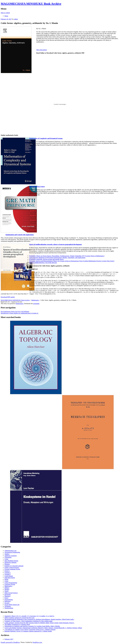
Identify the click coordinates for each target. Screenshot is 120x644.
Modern (7, 589)
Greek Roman (9, 576)
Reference (8, 601)
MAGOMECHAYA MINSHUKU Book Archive (31, 4)
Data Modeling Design (11, 561)
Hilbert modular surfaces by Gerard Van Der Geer (19, 618)
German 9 (7, 574)
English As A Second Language (14, 566)
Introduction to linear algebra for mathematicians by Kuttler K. (20, 313)
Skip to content (5, 13)
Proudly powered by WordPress (10, 642)
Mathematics (20, 304)
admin (16, 19)
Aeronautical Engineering (12, 552)
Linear (6, 581)
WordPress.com (37, 642)
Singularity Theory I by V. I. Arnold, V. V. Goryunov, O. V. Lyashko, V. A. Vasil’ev (29, 616)
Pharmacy (7, 596)
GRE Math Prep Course (37, 187)
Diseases (7, 564)
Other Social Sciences (11, 593)
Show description (42, 50)
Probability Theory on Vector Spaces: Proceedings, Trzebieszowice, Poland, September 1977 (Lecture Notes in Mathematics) (67, 256)
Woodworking (9, 608)
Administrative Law (10, 551)
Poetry (6, 598)
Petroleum (8, 594)
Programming (9, 600)
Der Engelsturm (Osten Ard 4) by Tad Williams (15, 312)
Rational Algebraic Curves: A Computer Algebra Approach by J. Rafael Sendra (28, 631)
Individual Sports (10, 578)
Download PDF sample (8, 297)
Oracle (7, 591)
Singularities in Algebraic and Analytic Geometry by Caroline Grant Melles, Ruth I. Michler (32, 626)
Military (7, 588)
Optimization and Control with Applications (20, 235)
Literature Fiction (10, 584)
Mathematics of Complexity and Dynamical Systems (46, 138)
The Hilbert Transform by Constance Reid (17, 624)
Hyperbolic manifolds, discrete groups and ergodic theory (46, 259)
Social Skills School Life (12, 605)
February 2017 (9, 639)
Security (7, 603)
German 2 (7, 573)
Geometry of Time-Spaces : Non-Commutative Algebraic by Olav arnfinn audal (28, 621)
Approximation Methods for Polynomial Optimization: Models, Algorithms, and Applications (57, 258)
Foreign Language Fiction (12, 569)
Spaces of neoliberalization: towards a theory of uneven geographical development (55, 244)
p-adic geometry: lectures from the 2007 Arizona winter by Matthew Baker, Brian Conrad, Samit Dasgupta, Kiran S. (39, 623)
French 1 (7, 571)
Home (6, 16)
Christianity (8, 557)
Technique (8, 606)
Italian (6, 579)
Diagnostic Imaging (10, 562)
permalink (36, 304)
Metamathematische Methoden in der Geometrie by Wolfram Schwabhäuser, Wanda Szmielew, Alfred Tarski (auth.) (39, 619)
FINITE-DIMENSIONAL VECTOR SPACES (43, 263)
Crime (6, 559)
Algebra (7, 554)
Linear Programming (11, 583)
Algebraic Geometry (11, 556)
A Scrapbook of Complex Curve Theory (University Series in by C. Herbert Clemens (30, 630)
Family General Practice (12, 567)
